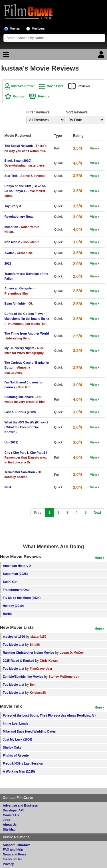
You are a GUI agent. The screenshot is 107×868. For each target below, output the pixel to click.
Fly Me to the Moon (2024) (22, 598)
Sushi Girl (10, 582)
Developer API (13, 810)
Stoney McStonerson (64, 677)
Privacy (8, 864)
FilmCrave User (41, 669)
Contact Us (11, 815)
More (98, 558)
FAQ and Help (13, 849)
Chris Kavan (49, 661)
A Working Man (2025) (19, 771)
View (94, 148)
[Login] (102, 56)
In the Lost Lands (16, 723)
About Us (10, 825)
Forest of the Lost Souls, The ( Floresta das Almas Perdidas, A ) (49, 715)
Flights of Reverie (16, 755)
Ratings (19, 96)
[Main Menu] (5, 56)
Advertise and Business (20, 805)
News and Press (15, 854)
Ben (33, 685)
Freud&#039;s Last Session (23, 763)
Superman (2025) (15, 574)
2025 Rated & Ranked (19, 661)
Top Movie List (14, 645)
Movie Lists (55, 86)
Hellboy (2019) (13, 606)
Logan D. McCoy (72, 653)
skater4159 (39, 637)
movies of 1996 (14, 637)
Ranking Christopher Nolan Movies (28, 653)
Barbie (8, 614)
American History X (17, 566)
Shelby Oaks (12, 747)
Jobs (6, 820)
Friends (44, 96)
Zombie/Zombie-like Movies (23, 677)
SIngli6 (35, 645)
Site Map (9, 829)
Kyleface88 (38, 693)
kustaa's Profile (23, 86)
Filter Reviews (38, 112)
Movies (15, 29)
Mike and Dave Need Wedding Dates (29, 731)
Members (38, 29)
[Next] (97, 513)
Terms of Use (13, 859)
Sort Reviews (77, 112)
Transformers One (16, 590)
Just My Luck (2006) (18, 739)
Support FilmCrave (17, 845)
